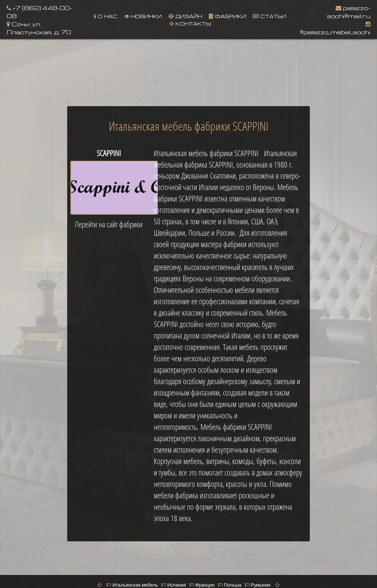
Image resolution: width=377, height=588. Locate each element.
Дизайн (185, 16)
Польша (230, 585)
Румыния (258, 585)
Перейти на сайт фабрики (109, 224)
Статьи (269, 16)
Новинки (143, 16)
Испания (173, 585)
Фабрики (227, 16)
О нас (106, 16)
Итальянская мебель (132, 585)
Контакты (190, 23)
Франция (202, 585)
